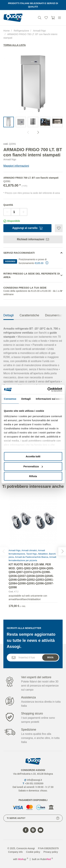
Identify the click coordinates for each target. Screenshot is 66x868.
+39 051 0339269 (34, 783)
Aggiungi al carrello (27, 228)
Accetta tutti (33, 456)
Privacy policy (51, 852)
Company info (15, 852)
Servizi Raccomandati (19, 253)
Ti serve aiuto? (33, 818)
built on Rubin (42, 859)
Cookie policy (33, 852)
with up (21, 859)
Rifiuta (33, 476)
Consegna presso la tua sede (33, 291)
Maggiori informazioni (16, 166)
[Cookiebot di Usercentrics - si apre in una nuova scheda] (47, 390)
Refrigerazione (21, 31)
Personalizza (33, 466)
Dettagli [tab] (26, 399)
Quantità (8, 205)
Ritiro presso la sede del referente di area (32, 275)
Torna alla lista (15, 45)
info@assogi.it (34, 780)
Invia (50, 664)
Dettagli (9, 322)
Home (6, 31)
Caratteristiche (29, 322)
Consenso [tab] (10, 399)
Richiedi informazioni (33, 239)
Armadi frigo (39, 31)
